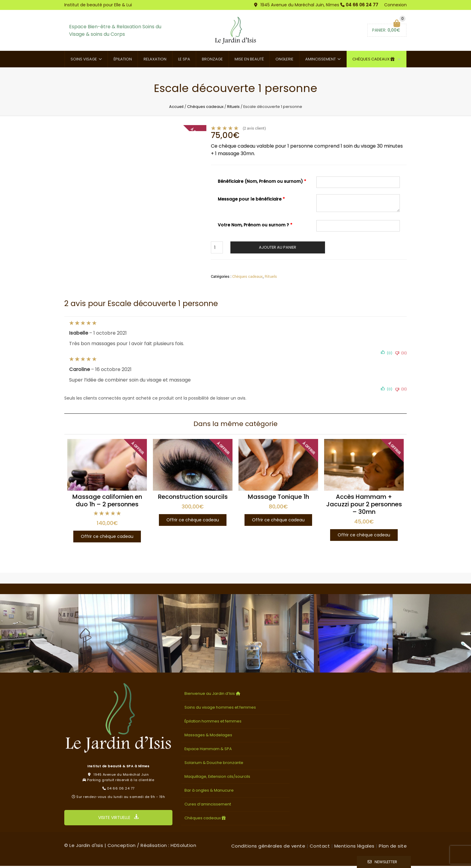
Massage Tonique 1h (278, 498)
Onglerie (284, 61)
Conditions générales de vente (268, 848)
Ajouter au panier (278, 249)
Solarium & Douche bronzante (214, 765)
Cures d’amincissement (208, 806)
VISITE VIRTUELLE (119, 820)
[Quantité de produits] (217, 249)
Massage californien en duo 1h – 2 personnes (107, 502)
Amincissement (321, 61)
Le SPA (184, 61)
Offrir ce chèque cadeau (107, 538)
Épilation (123, 61)
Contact (320, 848)
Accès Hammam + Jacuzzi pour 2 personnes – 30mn (364, 506)
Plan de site (393, 848)
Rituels (233, 108)
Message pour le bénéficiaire (251, 201)
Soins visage (84, 61)
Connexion (395, 5)
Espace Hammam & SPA (208, 751)
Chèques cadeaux (374, 61)
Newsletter (386, 862)
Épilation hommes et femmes (213, 723)
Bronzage (212, 61)
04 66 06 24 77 (362, 5)
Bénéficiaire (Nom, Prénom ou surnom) (262, 183)
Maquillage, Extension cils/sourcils (217, 779)
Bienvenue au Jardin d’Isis (213, 696)
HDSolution (183, 847)
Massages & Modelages (208, 737)
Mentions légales (354, 848)
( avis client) (254, 130)
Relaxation (155, 61)
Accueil (176, 108)
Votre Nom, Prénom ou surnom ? (255, 227)
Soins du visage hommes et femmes (220, 709)
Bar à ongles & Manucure (209, 792)
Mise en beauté (249, 61)
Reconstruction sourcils (193, 498)
